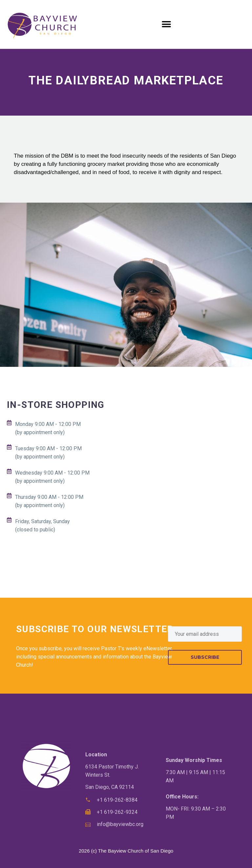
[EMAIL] (205, 634)
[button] (167, 24)
